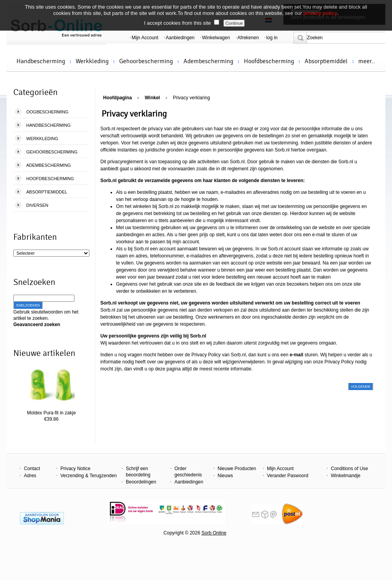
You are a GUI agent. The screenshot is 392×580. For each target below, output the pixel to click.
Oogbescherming (47, 112)
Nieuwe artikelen (44, 353)
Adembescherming (208, 61)
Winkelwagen (216, 38)
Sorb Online (214, 533)
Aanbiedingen (180, 38)
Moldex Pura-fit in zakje (52, 413)
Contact (32, 469)
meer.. (367, 61)
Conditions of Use (349, 469)
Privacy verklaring (191, 98)
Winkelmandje (346, 476)
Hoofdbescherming (269, 61)
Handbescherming (41, 61)
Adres (30, 476)
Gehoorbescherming (146, 61)
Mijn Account (145, 38)
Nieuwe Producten (237, 469)
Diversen (37, 205)
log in (272, 38)
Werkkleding (92, 61)
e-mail (318, 235)
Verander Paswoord (288, 476)
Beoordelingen (141, 482)
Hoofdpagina (117, 98)
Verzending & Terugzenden (89, 476)
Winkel (152, 98)
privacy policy (320, 13)
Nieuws (225, 476)
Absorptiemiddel (326, 61)
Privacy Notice (75, 469)
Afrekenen (248, 38)
